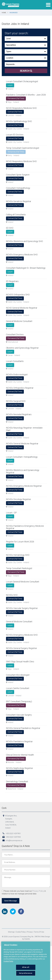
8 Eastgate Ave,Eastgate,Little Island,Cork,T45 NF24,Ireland (11, 822)
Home (4, 13)
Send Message (11, 901)
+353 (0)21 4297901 (11, 834)
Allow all (26, 967)
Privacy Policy (38, 891)
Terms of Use (39, 932)
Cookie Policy (21, 932)
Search (26, 71)
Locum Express (11, 5)
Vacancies (14, 13)
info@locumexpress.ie (12, 841)
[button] (26, 39)
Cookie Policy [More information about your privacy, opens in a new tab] (8, 961)
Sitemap (11, 932)
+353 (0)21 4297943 (11, 837)
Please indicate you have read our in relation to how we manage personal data (24, 892)
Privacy (30, 932)
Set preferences (26, 973)
